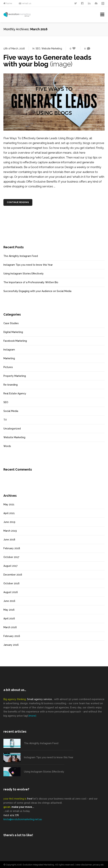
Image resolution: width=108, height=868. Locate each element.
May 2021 (9, 504)
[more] (32, 716)
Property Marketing (15, 376)
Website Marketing (52, 49)
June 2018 (9, 540)
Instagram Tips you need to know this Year (28, 265)
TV (5, 420)
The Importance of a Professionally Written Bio (31, 282)
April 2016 (9, 619)
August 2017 (10, 566)
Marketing (9, 358)
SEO (38, 49)
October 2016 (11, 583)
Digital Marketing (13, 332)
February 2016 (12, 636)
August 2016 (11, 592)
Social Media (11, 411)
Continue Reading (18, 202)
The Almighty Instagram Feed (21, 256)
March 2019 (10, 531)
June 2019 (9, 522)
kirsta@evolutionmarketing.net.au (23, 819)
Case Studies (11, 323)
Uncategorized (12, 429)
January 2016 (11, 645)
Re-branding (11, 385)
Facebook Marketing (15, 341)
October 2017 (11, 557)
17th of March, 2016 (14, 49)
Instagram (9, 350)
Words (7, 446)
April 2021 (9, 513)
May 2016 (9, 610)
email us (27, 3)
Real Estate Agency (15, 393)
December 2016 (13, 575)
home (9, 3)
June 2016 (9, 601)
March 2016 (10, 627)
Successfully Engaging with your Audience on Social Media (37, 291)
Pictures (8, 367)
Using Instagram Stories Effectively (24, 274)
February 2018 (12, 548)
